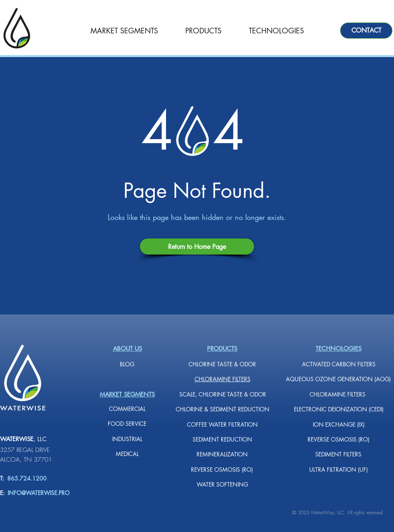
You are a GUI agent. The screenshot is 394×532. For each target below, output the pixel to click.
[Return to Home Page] (197, 246)
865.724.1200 (25, 478)
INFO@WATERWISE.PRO (39, 493)
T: (2, 478)
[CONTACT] (366, 31)
